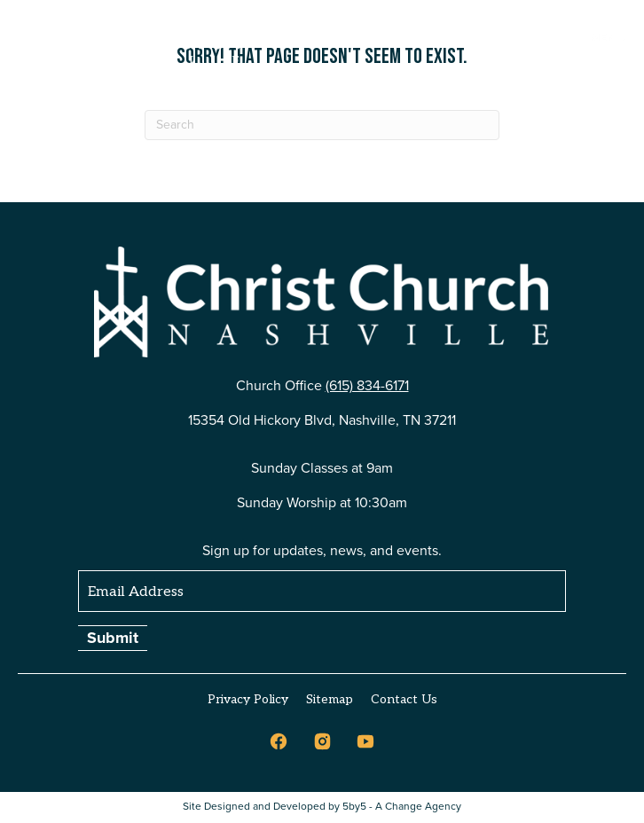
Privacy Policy (248, 699)
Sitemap (330, 699)
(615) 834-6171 (367, 385)
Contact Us (404, 699)
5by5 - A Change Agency (402, 807)
